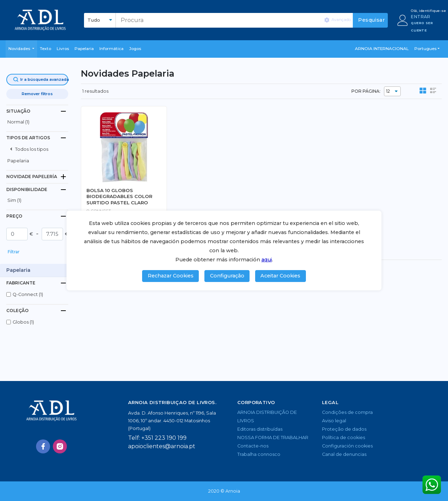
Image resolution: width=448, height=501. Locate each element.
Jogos (135, 49)
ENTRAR (421, 17)
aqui (267, 260)
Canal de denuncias (344, 454)
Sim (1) (14, 200)
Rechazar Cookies (171, 276)
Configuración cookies (347, 446)
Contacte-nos (253, 446)
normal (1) (18, 122)
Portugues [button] (425, 49)
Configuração (227, 276)
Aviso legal (334, 421)
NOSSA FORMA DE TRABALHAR (273, 438)
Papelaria (84, 49)
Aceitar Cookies (280, 276)
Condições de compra (347, 412)
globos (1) (23, 322)
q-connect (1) (28, 294)
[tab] (37, 111)
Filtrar (14, 252)
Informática (111, 49)
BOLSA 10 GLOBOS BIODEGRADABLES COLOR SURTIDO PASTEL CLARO (119, 196)
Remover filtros (37, 94)
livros (63, 49)
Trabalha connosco (259, 454)
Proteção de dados (344, 429)
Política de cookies (344, 438)
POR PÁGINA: (366, 91)
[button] (21, 49)
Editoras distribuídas (260, 429)
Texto (45, 49)
